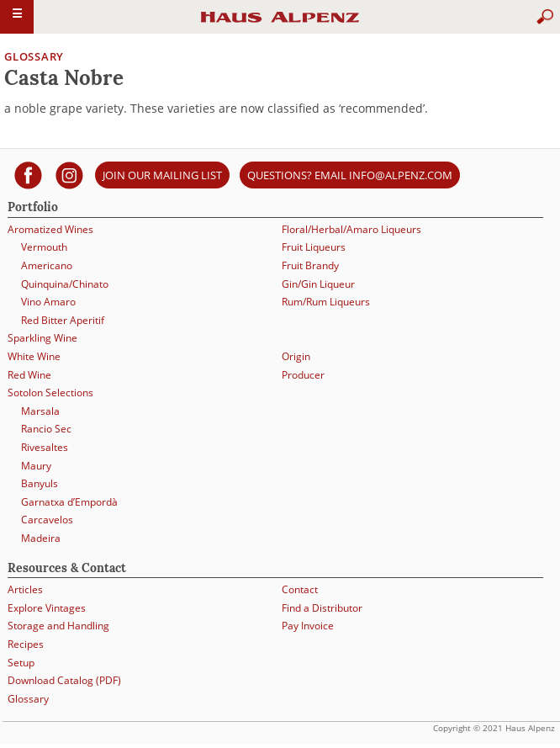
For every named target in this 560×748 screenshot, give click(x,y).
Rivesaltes (45, 447)
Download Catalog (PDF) (64, 680)
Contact (300, 589)
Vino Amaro (48, 302)
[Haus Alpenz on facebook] (28, 175)
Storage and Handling (58, 626)
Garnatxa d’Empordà (69, 502)
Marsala (40, 411)
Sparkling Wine (42, 338)
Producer (303, 375)
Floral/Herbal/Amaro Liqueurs (351, 229)
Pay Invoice (308, 626)
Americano (47, 265)
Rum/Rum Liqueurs (326, 302)
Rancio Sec (46, 429)
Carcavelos (47, 520)
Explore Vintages (47, 608)
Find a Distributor (322, 608)
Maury (36, 466)
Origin (296, 356)
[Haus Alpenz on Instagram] (69, 175)
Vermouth (44, 247)
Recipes (26, 644)
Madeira (41, 538)
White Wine (34, 356)
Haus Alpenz (280, 24)
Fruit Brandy (310, 265)
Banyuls (40, 483)
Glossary (34, 56)
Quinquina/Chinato (65, 284)
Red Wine (29, 375)
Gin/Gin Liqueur (318, 284)
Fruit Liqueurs (314, 247)
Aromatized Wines (50, 229)
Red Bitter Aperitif (63, 320)
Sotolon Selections (50, 393)
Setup (21, 663)
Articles (25, 589)
